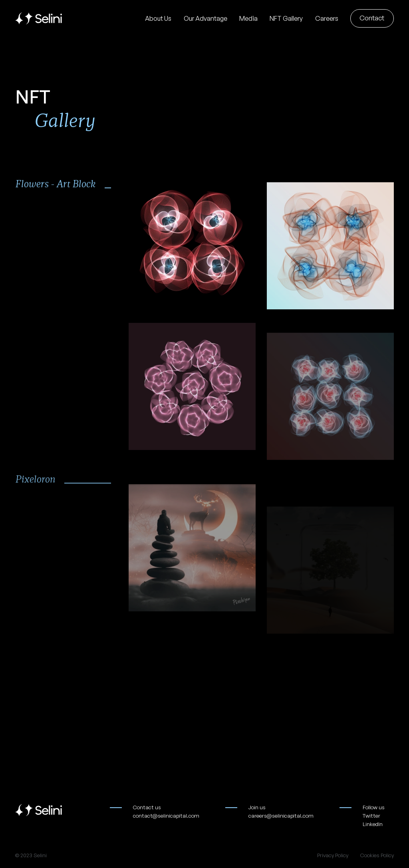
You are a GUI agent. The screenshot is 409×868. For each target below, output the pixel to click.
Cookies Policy (377, 855)
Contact (372, 18)
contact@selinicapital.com (166, 816)
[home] (39, 18)
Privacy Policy (333, 855)
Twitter (371, 816)
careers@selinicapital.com (281, 816)
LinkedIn (373, 824)
